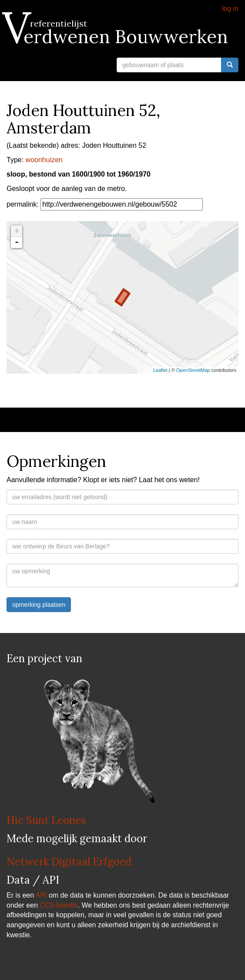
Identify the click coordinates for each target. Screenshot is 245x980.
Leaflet (160, 370)
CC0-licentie (59, 905)
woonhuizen (44, 160)
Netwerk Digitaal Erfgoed (69, 862)
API (41, 895)
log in (230, 9)
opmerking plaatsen (39, 605)
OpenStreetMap (193, 370)
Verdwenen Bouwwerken (117, 37)
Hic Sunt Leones (46, 820)
